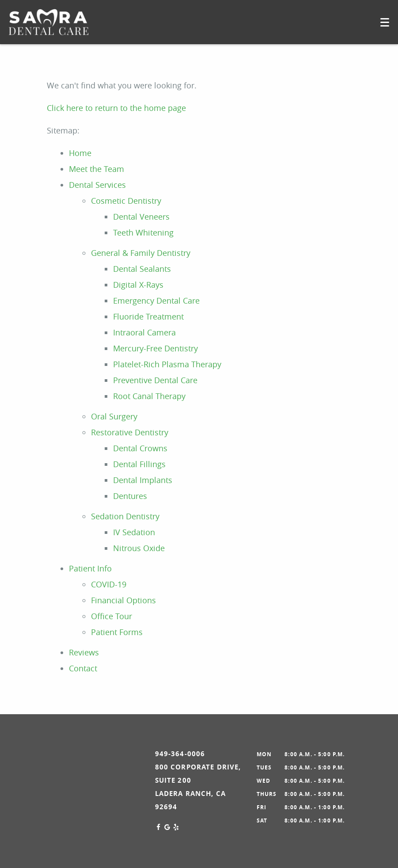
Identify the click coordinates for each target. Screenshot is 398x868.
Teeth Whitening (143, 232)
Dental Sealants (142, 269)
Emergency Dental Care (156, 301)
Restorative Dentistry (130, 432)
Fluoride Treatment (148, 316)
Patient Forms (117, 632)
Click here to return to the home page (116, 108)
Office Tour (112, 616)
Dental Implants (143, 480)
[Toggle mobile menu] (385, 22)
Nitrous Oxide (139, 548)
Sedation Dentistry (125, 516)
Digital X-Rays (138, 285)
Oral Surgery (114, 416)
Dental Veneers (141, 217)
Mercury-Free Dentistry (155, 348)
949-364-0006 (180, 754)
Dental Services (97, 185)
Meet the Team (97, 169)
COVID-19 (109, 584)
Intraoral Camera (144, 332)
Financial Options (123, 600)
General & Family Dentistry (141, 253)
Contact (83, 668)
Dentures (130, 496)
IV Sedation (134, 532)
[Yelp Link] (176, 827)
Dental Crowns (140, 448)
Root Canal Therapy (149, 396)
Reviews (84, 652)
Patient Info (90, 568)
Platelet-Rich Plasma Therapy (167, 364)
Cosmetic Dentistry (126, 201)
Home (80, 153)
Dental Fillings (139, 464)
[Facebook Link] (158, 827)
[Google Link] (167, 827)
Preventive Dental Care (155, 380)
